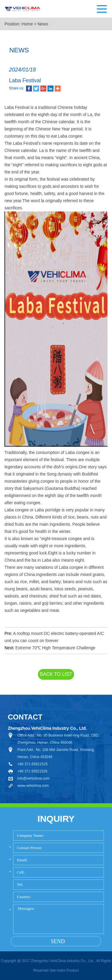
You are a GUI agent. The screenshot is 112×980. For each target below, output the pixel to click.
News (43, 24)
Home (27, 24)
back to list (56, 674)
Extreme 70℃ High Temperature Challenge (55, 648)
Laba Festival (25, 80)
